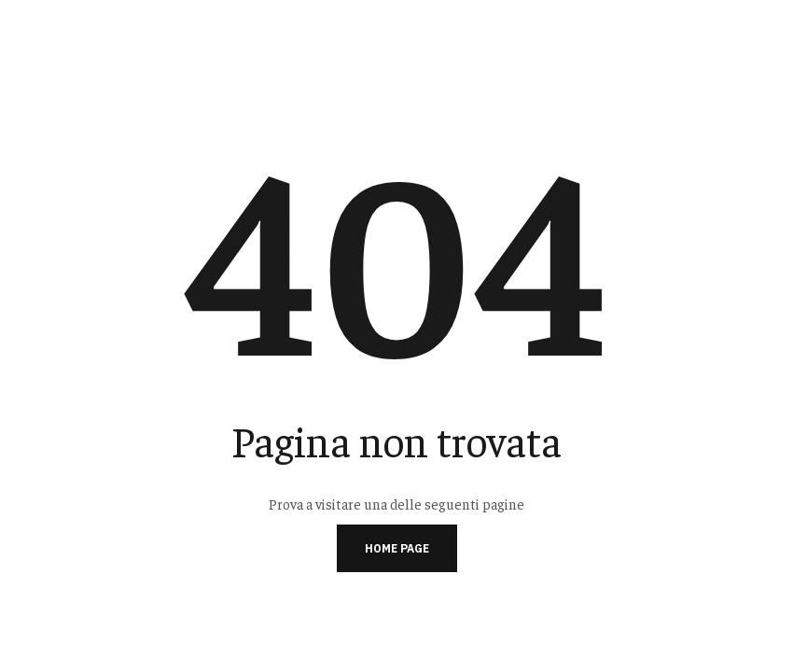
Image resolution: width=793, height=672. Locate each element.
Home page (397, 548)
